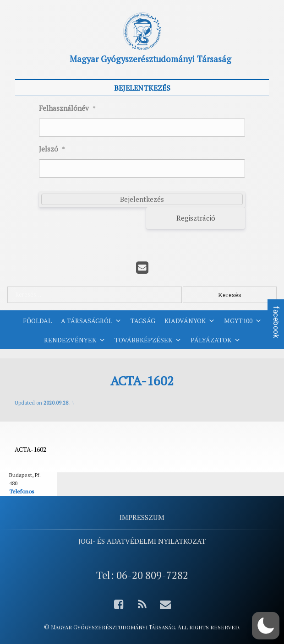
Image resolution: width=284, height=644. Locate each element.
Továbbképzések (148, 340)
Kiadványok (190, 321)
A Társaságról (91, 321)
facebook (276, 322)
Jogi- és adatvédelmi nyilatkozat (142, 541)
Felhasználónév (67, 108)
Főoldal (37, 321)
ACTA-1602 (30, 449)
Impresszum (142, 517)
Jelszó (52, 149)
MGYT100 (243, 321)
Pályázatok (216, 340)
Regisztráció (196, 218)
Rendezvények (75, 340)
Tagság (143, 321)
